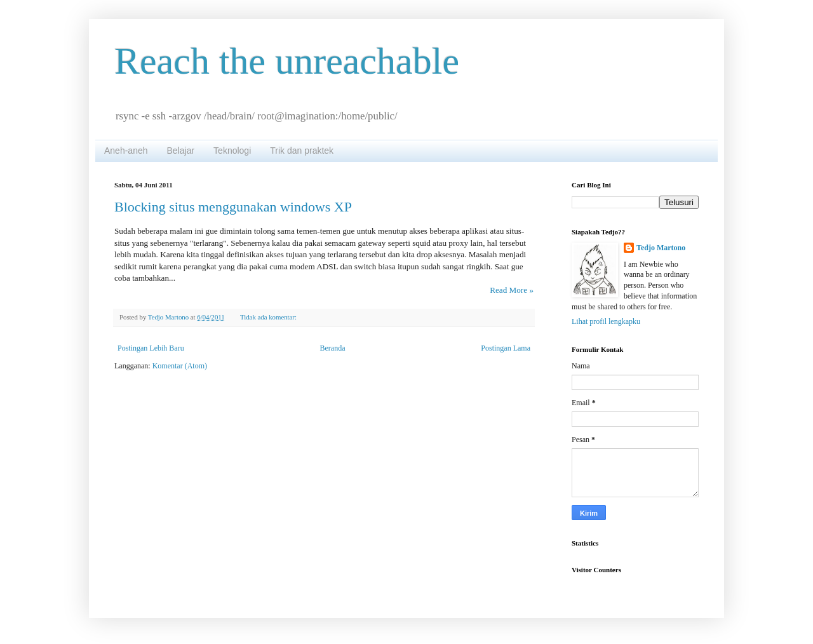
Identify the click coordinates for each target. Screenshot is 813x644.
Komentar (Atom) (180, 366)
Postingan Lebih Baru (151, 348)
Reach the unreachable (287, 61)
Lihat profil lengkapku (606, 321)
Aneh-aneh (126, 151)
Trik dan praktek (302, 151)
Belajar (181, 151)
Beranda (333, 348)
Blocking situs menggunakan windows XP (233, 207)
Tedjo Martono (661, 248)
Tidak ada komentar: (269, 317)
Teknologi (232, 151)
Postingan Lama (506, 348)
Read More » (512, 290)
